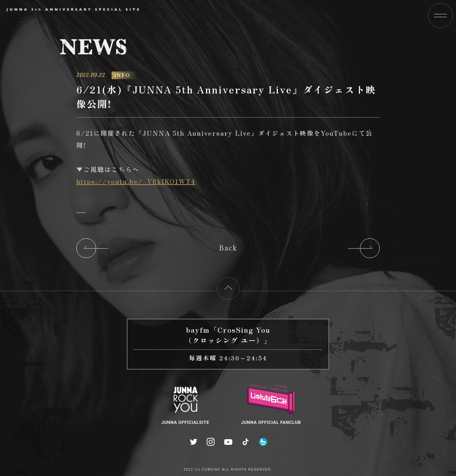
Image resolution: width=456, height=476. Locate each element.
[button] (440, 16)
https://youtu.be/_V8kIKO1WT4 (135, 181)
